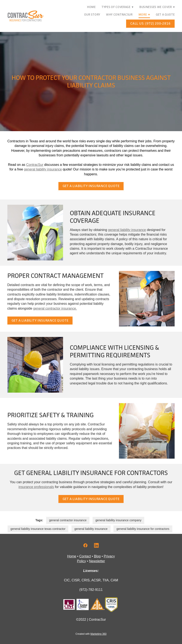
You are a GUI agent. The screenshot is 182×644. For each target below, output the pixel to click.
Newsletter (97, 561)
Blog (97, 556)
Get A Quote (165, 15)
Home (91, 7)
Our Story (92, 15)
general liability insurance (43, 169)
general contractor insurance (68, 520)
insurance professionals (36, 487)
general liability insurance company (119, 520)
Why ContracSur (119, 15)
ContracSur (35, 165)
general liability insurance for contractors (143, 529)
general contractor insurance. (55, 308)
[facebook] (85, 546)
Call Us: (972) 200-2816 (150, 23)
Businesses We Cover (157, 7)
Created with (91, 634)
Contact (85, 556)
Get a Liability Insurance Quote (91, 186)
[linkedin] (96, 546)
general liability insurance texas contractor (38, 529)
